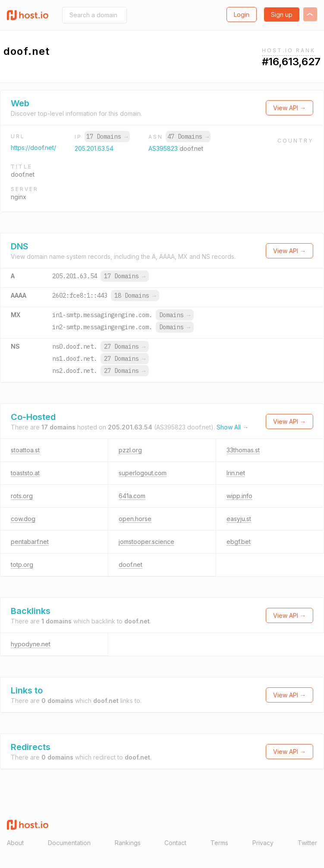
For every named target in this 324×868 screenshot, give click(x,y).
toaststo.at (25, 473)
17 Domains (107, 137)
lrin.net (236, 473)
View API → (289, 108)
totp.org (22, 564)
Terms (219, 843)
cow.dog (23, 519)
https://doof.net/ (33, 148)
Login (242, 14)
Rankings (128, 843)
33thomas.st (243, 450)
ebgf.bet (239, 542)
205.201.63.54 (94, 148)
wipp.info (239, 496)
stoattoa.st (25, 450)
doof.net (131, 564)
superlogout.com (143, 473)
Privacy (263, 843)
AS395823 (164, 148)
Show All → (233, 427)
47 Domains (188, 137)
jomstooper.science (146, 542)
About (15, 843)
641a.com (132, 496)
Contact (175, 843)
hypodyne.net (31, 644)
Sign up (282, 14)
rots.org (22, 496)
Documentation (69, 843)
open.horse (135, 519)
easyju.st (239, 519)
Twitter (307, 843)
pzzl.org (130, 450)
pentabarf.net (30, 542)
